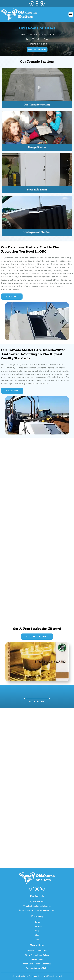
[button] (71, 14)
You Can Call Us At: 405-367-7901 (37, 34)
